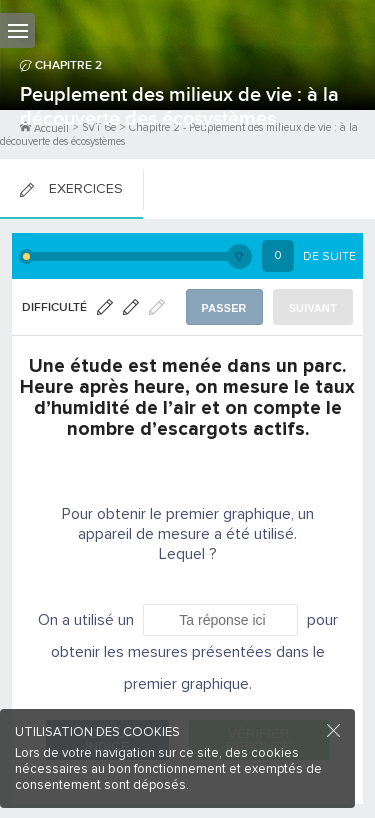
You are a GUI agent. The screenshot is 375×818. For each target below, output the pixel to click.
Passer (224, 308)
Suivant (313, 308)
